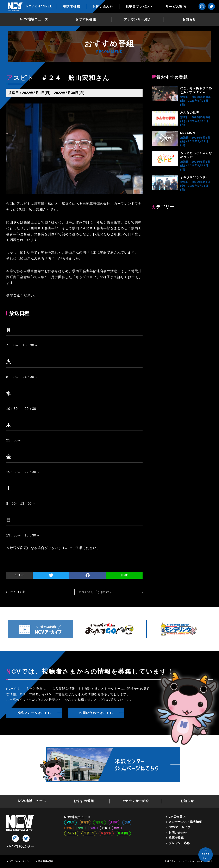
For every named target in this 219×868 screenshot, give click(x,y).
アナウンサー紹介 (138, 19)
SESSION (188, 133)
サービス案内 (176, 6)
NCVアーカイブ (179, 827)
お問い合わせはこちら (96, 713)
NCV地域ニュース (34, 19)
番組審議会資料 (46, 861)
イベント (72, 833)
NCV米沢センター (22, 846)
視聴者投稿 (72, 6)
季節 (127, 822)
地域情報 (123, 833)
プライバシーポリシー (20, 861)
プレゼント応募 (179, 843)
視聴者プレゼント (139, 6)
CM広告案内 (177, 817)
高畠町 (99, 822)
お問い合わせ (103, 6)
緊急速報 (106, 833)
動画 (117, 828)
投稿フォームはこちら (34, 713)
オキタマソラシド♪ (194, 177)
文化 (69, 828)
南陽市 (85, 822)
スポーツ (89, 833)
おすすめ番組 (86, 19)
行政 (105, 828)
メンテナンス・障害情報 (185, 822)
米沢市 (70, 822)
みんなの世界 (190, 113)
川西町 (114, 822)
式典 (93, 828)
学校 (81, 828)
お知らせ (189, 19)
